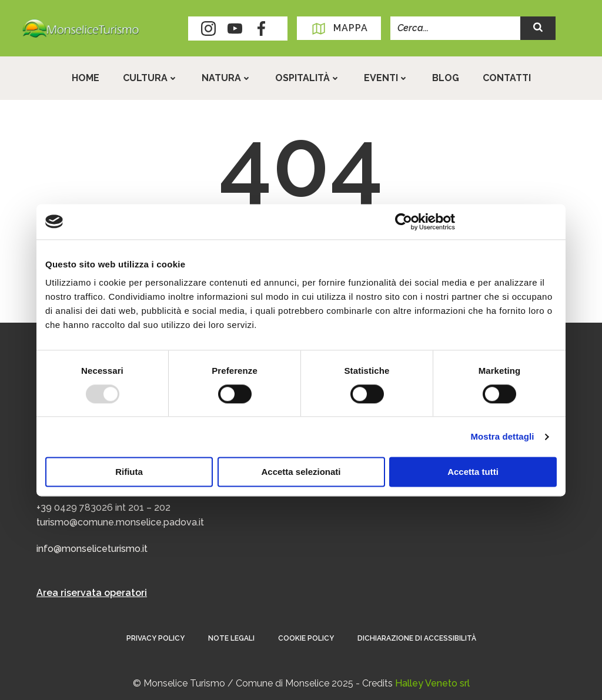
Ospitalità (308, 78)
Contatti (507, 78)
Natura (227, 78)
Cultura (150, 78)
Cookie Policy (306, 638)
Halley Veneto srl (432, 683)
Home (86, 78)
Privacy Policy (155, 638)
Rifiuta (129, 472)
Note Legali (231, 638)
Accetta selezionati (301, 472)
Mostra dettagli (502, 436)
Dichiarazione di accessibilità (417, 638)
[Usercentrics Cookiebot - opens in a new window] (404, 222)
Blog (446, 78)
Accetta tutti (473, 472)
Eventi (386, 78)
